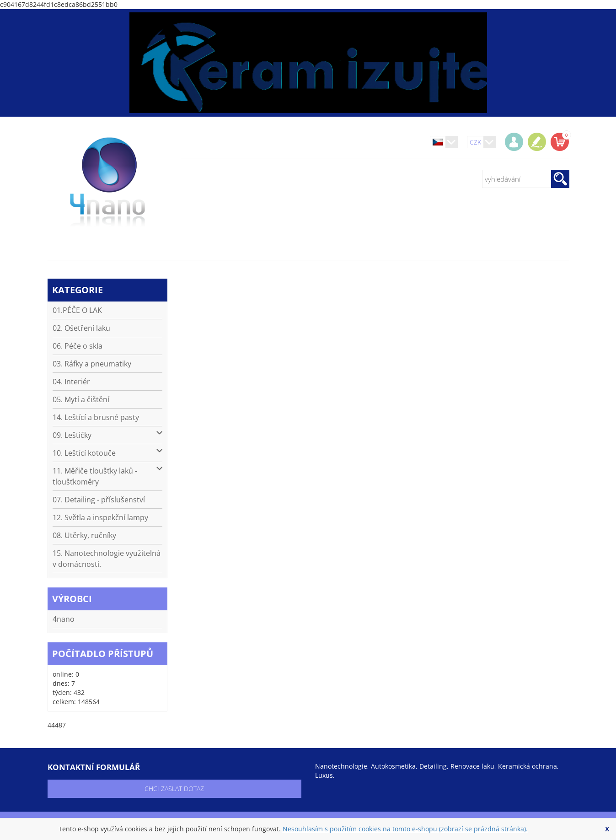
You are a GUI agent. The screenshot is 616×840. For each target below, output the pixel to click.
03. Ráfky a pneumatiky (92, 364)
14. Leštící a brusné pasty (96, 417)
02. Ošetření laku (81, 328)
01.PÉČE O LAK (77, 310)
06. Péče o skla (78, 346)
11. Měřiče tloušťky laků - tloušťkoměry (108, 476)
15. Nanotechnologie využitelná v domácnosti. (107, 559)
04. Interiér (71, 382)
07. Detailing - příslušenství (99, 500)
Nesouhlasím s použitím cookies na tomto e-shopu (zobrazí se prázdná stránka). (405, 829)
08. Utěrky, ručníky (84, 535)
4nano (64, 619)
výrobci (72, 599)
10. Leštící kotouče (108, 453)
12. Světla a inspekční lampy (100, 517)
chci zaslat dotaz (174, 789)
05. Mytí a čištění (81, 399)
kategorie (78, 290)
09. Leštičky (108, 435)
